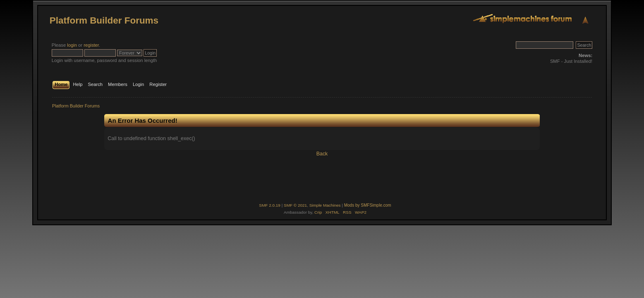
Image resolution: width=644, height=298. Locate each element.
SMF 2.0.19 (270, 205)
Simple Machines (325, 205)
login (72, 45)
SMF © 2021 (295, 205)
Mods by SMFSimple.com (368, 205)
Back (322, 154)
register (91, 45)
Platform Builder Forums (104, 20)
